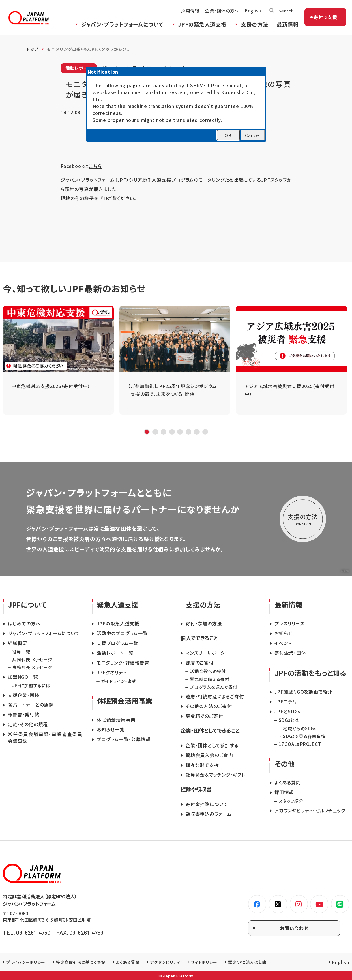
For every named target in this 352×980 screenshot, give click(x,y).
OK (228, 135)
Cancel (253, 135)
